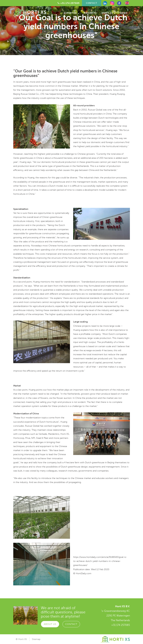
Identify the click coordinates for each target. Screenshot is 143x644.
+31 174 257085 (121, 625)
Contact (92, 3)
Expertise (71, 13)
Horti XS (108, 13)
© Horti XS (21, 639)
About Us (50, 624)
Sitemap (36, 639)
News (124, 13)
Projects (90, 13)
